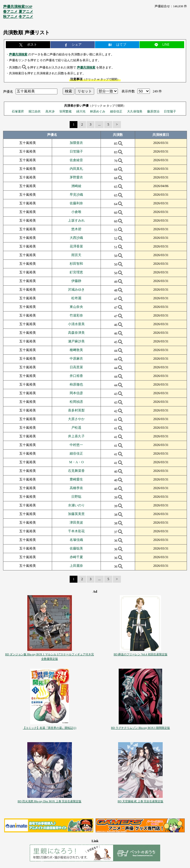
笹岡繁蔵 (65, 111)
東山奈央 (76, 307)
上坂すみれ (76, 220)
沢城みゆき (76, 290)
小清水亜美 (76, 324)
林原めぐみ (98, 111)
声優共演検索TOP (18, 7)
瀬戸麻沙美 (76, 341)
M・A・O (76, 462)
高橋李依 (76, 488)
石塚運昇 (18, 111)
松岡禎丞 (76, 402)
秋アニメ (10, 17)
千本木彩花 (76, 531)
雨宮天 (76, 255)
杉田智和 (76, 264)
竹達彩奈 (76, 315)
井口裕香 (76, 376)
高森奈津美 (76, 333)
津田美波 (76, 523)
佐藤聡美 (76, 548)
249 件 (157, 91)
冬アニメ (26, 17)
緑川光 (81, 111)
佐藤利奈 (76, 203)
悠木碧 (76, 229)
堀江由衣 (35, 111)
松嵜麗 (76, 298)
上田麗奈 (76, 566)
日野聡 (76, 497)
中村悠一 (76, 445)
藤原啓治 (153, 111)
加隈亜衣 (76, 143)
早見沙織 (76, 195)
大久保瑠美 (135, 111)
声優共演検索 (18, 54)
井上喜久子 (76, 436)
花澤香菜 (76, 246)
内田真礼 (76, 169)
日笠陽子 (170, 111)
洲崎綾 (76, 186)
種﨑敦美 (76, 350)
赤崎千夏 (76, 557)
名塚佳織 (76, 540)
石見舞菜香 (76, 471)
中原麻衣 (76, 359)
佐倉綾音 (76, 160)
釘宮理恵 (76, 272)
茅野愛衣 (76, 177)
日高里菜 (76, 367)
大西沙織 (76, 238)
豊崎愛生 (76, 479)
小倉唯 (76, 212)
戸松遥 (76, 428)
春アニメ (10, 12)
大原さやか (76, 419)
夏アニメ (26, 12)
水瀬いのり (76, 505)
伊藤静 (76, 281)
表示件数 (128, 91)
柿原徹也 (76, 384)
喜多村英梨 (76, 410)
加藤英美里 (76, 514)
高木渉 (50, 111)
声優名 (8, 91)
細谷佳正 (116, 111)
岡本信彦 (76, 393)
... (99, 124)
